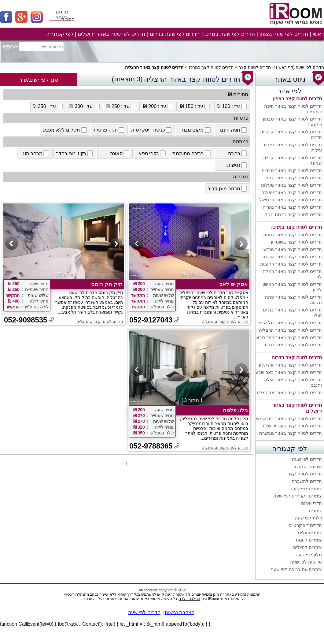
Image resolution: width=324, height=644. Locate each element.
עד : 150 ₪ (196, 106)
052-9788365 (151, 446)
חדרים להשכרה (307, 481)
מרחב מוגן (36, 153)
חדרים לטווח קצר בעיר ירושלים (292, 426)
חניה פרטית (109, 130)
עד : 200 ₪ (159, 106)
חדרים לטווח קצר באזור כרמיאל (291, 200)
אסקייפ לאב (234, 284)
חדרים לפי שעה (310, 67)
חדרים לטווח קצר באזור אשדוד (292, 257)
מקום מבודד (195, 130)
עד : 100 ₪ (232, 106)
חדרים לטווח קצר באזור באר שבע (289, 372)
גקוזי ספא (153, 153)
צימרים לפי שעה (306, 488)
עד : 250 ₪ (122, 106)
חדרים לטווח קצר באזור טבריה (292, 170)
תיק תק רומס (107, 284)
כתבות (68, 19)
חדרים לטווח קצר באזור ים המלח (289, 392)
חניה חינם (234, 130)
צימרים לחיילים (307, 547)
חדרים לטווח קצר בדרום (297, 357)
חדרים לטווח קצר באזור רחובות (291, 264)
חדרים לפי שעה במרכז (229, 34)
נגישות (237, 165)
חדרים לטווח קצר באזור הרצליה (290, 330)
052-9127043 (151, 320)
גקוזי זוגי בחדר (75, 153)
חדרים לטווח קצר (255, 67)
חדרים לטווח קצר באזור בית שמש (289, 418)
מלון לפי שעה (309, 555)
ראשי (318, 34)
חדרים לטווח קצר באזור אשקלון (290, 365)
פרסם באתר (62, 15)
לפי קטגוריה (60, 34)
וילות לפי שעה (308, 518)
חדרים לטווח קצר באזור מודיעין (292, 249)
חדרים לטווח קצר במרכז (211, 67)
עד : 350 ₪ (48, 106)
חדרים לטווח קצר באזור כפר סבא (289, 337)
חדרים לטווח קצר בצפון (297, 99)
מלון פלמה (235, 410)
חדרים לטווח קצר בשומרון (296, 242)
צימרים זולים (310, 532)
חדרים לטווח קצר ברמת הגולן (293, 214)
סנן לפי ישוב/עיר (39, 80)
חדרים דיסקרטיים (305, 525)
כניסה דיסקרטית (152, 130)
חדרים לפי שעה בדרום (175, 34)
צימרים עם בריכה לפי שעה (296, 569)
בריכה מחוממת (192, 153)
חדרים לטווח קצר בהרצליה (225, 321)
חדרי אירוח (311, 503)
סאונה (120, 153)
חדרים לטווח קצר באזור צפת (294, 178)
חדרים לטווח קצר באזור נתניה (293, 235)
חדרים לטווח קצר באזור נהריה (292, 207)
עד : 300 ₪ (85, 106)
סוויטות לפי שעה (306, 562)
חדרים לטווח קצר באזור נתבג (293, 345)
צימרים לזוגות (309, 540)
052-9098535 (26, 320)
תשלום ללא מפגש (65, 130)
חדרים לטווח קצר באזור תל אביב (290, 323)
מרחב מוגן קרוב (228, 189)
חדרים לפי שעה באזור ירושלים (111, 34)
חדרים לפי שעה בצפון (284, 34)
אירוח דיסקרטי (308, 466)
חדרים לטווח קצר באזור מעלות (291, 185)
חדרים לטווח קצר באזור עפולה (292, 192)
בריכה (238, 153)
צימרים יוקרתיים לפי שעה (298, 496)
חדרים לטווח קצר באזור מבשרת (291, 433)
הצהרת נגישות (180, 612)
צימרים (315, 510)
